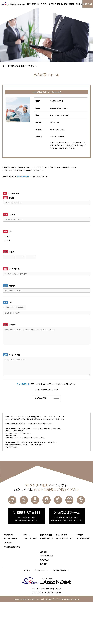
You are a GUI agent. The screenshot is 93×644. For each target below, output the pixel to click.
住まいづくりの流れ (10, 539)
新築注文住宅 (37, 4)
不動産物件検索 (47, 539)
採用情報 (43, 564)
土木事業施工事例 (83, 539)
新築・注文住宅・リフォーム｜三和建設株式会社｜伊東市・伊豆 (46, 599)
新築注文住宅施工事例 (12, 547)
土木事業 (80, 535)
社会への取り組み (46, 556)
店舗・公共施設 (62, 4)
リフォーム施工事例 (30, 539)
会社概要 (79, 4)
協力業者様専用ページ (61, 570)
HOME (29, 4)
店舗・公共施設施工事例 (65, 539)
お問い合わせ (88, 4)
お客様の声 (7, 543)
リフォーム (47, 4)
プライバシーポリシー (42, 570)
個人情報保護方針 (22, 176)
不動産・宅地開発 (46, 535)
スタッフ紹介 (45, 560)
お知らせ (72, 4)
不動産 (54, 4)
